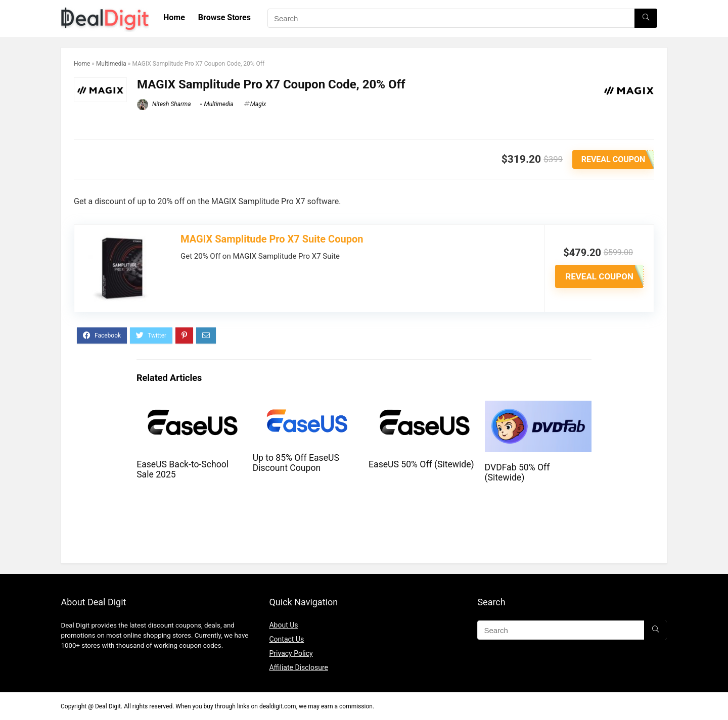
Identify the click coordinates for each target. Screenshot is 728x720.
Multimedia (111, 64)
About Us (283, 625)
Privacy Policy (291, 653)
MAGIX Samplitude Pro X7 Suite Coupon (272, 239)
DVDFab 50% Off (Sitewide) (517, 472)
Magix (258, 104)
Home (174, 17)
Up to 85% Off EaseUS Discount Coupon (296, 463)
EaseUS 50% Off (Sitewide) (421, 464)
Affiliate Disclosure (299, 667)
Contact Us (286, 639)
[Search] (646, 18)
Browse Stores (224, 17)
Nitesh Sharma (164, 104)
